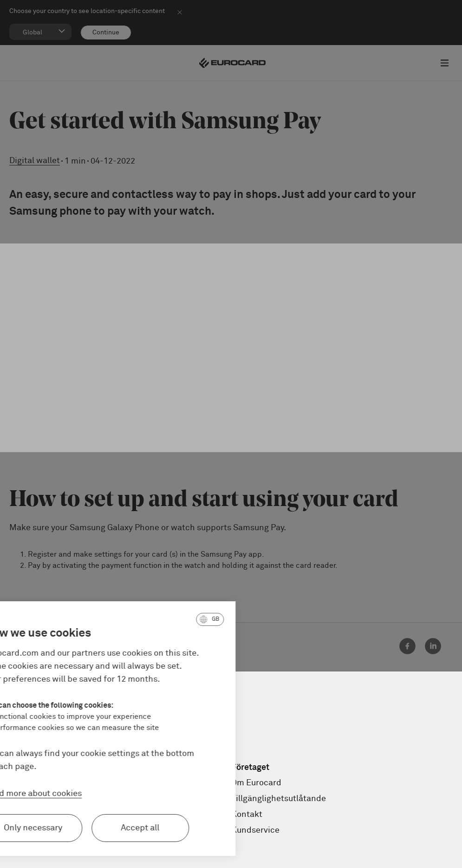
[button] (159, 619)
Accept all (89, 828)
